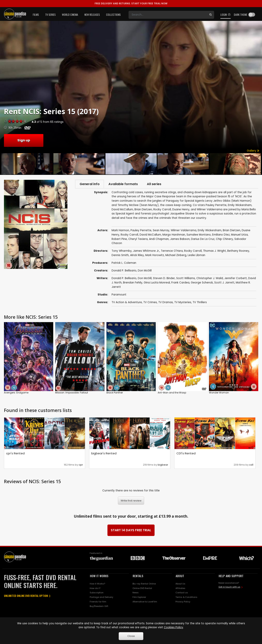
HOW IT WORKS (99, 576)
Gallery (253, 151)
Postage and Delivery (101, 598)
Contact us (182, 593)
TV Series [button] (50, 14)
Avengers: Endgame (16, 393)
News (136, 593)
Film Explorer (139, 598)
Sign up (24, 140)
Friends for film (98, 602)
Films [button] (36, 14)
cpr (81, 465)
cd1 (251, 465)
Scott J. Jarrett (224, 283)
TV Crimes (150, 303)
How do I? (95, 589)
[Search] (168, 15)
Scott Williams (186, 279)
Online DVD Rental (142, 589)
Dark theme (241, 14)
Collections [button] (113, 14)
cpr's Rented (15, 454)
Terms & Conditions (186, 598)
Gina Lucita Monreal (157, 283)
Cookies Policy (173, 627)
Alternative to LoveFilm (145, 602)
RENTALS (138, 576)
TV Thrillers (200, 303)
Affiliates (180, 589)
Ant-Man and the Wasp (172, 393)
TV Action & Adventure (127, 303)
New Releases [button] (92, 14)
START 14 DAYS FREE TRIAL (131, 531)
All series (157, 184)
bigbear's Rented (104, 454)
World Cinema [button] (70, 14)
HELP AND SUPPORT (231, 576)
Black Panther (115, 393)
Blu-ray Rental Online (144, 584)
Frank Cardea (180, 283)
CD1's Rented (186, 454)
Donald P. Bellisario (124, 271)
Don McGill (145, 271)
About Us (180, 584)
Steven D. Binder (164, 279)
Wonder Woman (219, 393)
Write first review (131, 501)
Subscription (97, 593)
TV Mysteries (183, 303)
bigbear (163, 465)
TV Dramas (166, 303)
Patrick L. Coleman (124, 263)
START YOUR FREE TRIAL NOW (131, 3)
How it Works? (97, 584)
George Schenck (202, 283)
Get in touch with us (229, 587)
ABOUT (180, 576)
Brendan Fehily (133, 283)
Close (131, 636)
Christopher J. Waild (210, 279)
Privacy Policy (183, 602)
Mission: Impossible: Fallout (72, 393)
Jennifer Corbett (236, 279)
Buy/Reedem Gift (99, 607)
